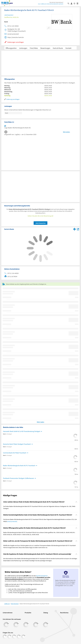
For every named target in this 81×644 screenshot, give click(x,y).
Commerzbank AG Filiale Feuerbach (15, 453)
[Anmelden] (72, 3)
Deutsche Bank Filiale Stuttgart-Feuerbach (17, 444)
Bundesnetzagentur (42, 576)
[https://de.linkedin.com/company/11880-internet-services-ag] (19, 637)
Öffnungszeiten (11, 48)
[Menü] (78, 3)
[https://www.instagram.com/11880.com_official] (9, 637)
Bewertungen (45, 48)
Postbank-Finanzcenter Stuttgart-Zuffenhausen (18, 478)
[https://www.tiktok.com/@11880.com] (14, 637)
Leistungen (23, 48)
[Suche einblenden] (69, 3)
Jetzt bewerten (40, 223)
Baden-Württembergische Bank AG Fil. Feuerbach (19, 466)
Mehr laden (40, 422)
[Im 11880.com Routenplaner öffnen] (75, 229)
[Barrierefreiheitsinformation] (75, 3)
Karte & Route (58, 48)
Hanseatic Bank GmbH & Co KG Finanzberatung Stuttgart (22, 431)
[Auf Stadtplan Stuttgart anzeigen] (78, 229)
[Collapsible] (76, 502)
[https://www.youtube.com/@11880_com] (23, 637)
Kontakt (68, 48)
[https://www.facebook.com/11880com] (5, 637)
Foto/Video (34, 48)
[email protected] (12, 521)
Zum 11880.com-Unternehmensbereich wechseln (51, 4)
